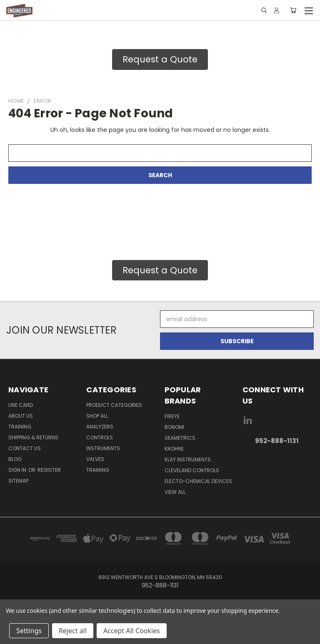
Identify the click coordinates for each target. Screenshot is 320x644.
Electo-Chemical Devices (198, 481)
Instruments (103, 448)
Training (20, 427)
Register (49, 470)
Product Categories (114, 405)
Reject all (73, 631)
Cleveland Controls (192, 470)
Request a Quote (160, 59)
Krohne (174, 449)
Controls (100, 437)
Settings (29, 631)
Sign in (18, 470)
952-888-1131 (277, 441)
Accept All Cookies (132, 631)
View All (175, 492)
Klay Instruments (188, 459)
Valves (95, 459)
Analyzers (100, 427)
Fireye (172, 416)
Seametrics (180, 438)
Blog (15, 459)
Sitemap (18, 481)
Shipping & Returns (33, 437)
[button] (160, 59)
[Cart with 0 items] (293, 10)
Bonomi (174, 427)
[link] (277, 467)
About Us (21, 416)
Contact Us (25, 448)
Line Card (21, 405)
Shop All (97, 416)
